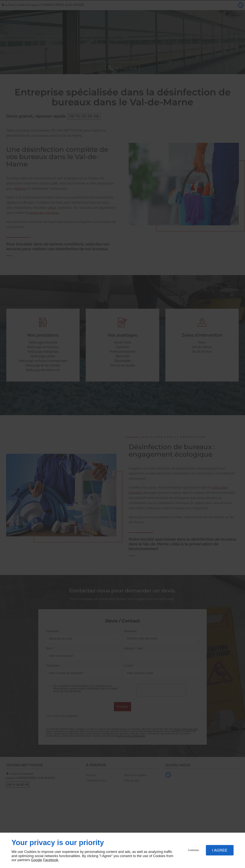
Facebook (51, 860)
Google (37, 860)
